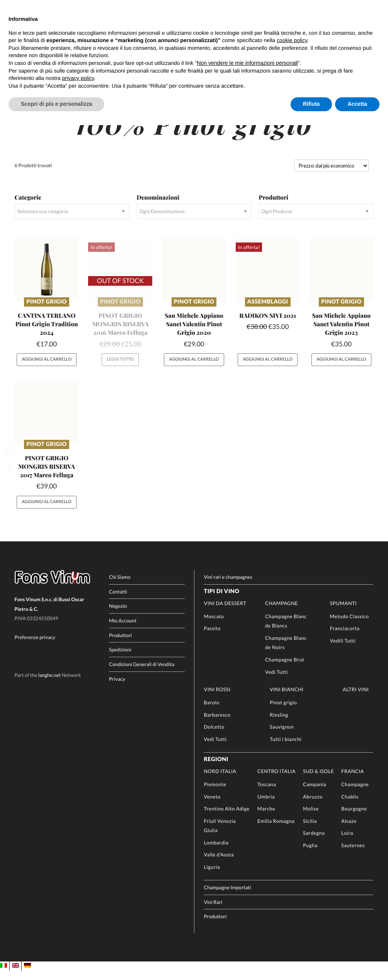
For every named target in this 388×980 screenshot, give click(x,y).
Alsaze (349, 830)
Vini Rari (213, 911)
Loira (347, 842)
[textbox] (72, 220)
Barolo (211, 711)
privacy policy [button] (78, 78)
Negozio (118, 615)
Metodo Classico (349, 625)
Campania (315, 793)
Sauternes (353, 854)
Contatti (118, 600)
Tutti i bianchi (286, 748)
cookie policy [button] (292, 40)
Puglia (310, 854)
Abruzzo (313, 805)
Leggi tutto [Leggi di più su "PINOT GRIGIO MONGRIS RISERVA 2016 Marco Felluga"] (120, 369)
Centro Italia (277, 780)
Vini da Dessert (225, 612)
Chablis (350, 805)
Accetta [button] (357, 104)
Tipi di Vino (221, 600)
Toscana (267, 793)
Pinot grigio (46, 311)
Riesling (279, 724)
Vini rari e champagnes (228, 586)
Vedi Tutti (277, 681)
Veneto (212, 805)
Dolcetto (214, 736)
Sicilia (310, 830)
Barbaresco (217, 724)
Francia (353, 780)
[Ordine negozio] (332, 175)
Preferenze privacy (35, 646)
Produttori (120, 644)
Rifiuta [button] (311, 104)
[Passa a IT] (3, 975)
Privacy (117, 688)
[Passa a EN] (15, 975)
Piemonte (215, 793)
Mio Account (123, 629)
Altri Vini (356, 699)
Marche (266, 817)
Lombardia (216, 851)
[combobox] (72, 220)
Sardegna (314, 842)
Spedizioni (120, 659)
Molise (311, 817)
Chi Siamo (120, 586)
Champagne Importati (227, 896)
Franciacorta (345, 638)
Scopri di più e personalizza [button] (56, 104)
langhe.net (49, 684)
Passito (212, 638)
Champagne (282, 612)
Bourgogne (354, 817)
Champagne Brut (285, 668)
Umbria (266, 805)
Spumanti (343, 612)
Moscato (214, 625)
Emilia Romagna (276, 830)
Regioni (216, 768)
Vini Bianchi (287, 699)
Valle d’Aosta (219, 864)
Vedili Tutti (343, 649)
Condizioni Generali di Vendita (142, 673)
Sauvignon (282, 736)
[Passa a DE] (27, 975)
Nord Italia (220, 780)
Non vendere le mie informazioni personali (247, 63)
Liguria (212, 876)
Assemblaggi (268, 311)
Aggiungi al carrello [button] (47, 369)
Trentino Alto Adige (226, 817)
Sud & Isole (318, 780)
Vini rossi (217, 699)
